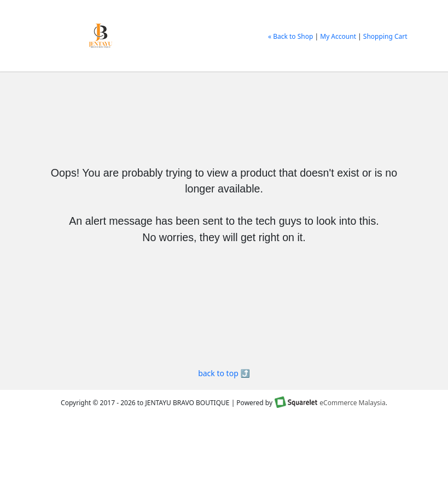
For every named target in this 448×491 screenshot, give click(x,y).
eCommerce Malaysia (352, 403)
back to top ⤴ (224, 373)
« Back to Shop (290, 36)
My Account (338, 36)
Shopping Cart (385, 36)
